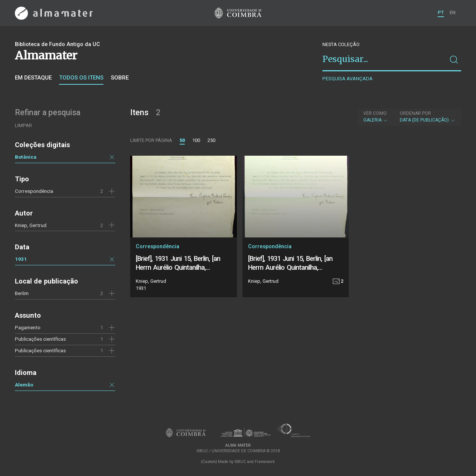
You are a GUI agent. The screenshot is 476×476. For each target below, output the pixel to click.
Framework (265, 462)
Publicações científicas (40, 350)
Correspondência (34, 191)
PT (441, 12)
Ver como (375, 113)
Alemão (24, 385)
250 (211, 140)
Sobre (120, 78)
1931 (21, 259)
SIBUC (240, 462)
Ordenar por (415, 113)
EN (453, 12)
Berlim (22, 293)
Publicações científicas (40, 339)
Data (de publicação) (428, 117)
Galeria (376, 117)
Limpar (23, 125)
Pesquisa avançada (348, 79)
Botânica (26, 157)
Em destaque (33, 78)
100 (196, 140)
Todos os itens (81, 78)
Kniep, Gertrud (31, 225)
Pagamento (28, 327)
